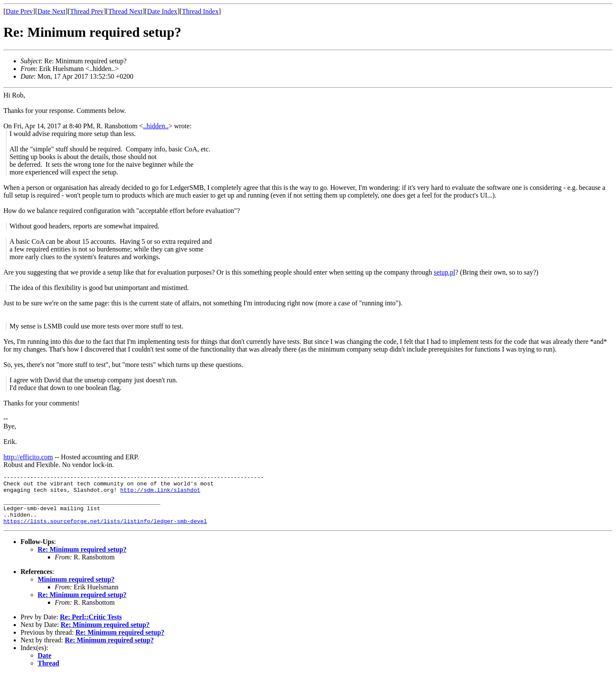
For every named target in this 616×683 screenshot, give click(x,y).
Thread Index (200, 11)
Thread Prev (87, 11)
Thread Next (125, 11)
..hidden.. (156, 126)
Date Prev (19, 11)
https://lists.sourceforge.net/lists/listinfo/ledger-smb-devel (105, 530)
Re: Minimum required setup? (82, 558)
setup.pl (444, 272)
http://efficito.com (28, 457)
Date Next (52, 11)
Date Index (162, 11)
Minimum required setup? (76, 588)
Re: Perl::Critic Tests (91, 626)
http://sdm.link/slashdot (160, 494)
